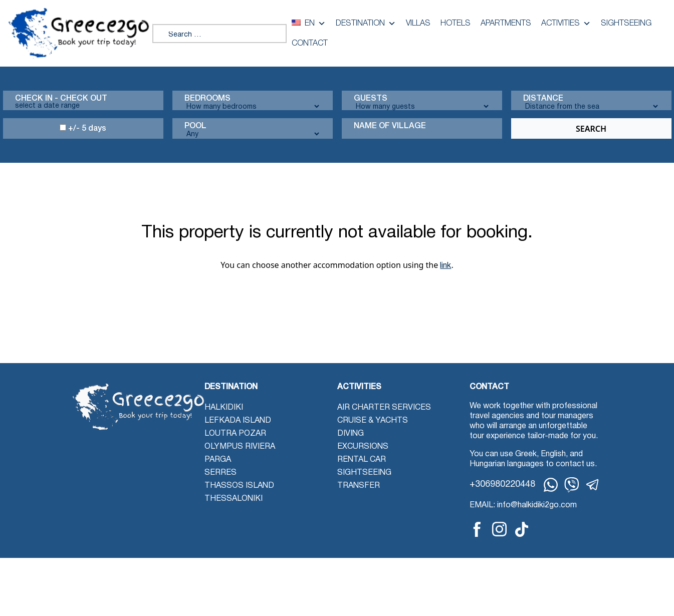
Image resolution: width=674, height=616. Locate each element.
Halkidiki (224, 408)
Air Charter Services (384, 408)
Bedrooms (207, 99)
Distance (543, 99)
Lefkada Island (238, 421)
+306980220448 (502, 485)
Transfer (359, 486)
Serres (220, 473)
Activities (566, 24)
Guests (371, 99)
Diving (351, 434)
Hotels (456, 24)
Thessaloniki (234, 499)
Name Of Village (390, 126)
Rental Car (362, 460)
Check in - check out (61, 99)
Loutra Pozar (235, 434)
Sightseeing (626, 24)
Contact (310, 44)
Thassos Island (239, 486)
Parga (218, 460)
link (445, 266)
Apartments (506, 24)
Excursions (363, 447)
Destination (366, 24)
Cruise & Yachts (373, 421)
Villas (418, 24)
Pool (195, 126)
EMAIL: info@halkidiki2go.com (523, 505)
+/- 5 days (83, 128)
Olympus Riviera (240, 447)
